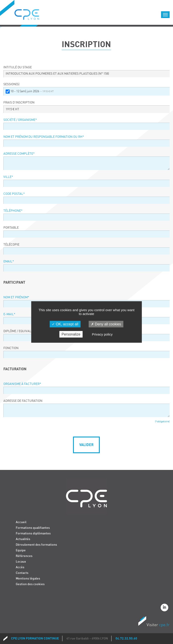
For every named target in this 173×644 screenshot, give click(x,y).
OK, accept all (65, 324)
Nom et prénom (16, 297)
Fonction (11, 348)
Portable (11, 228)
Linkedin (165, 608)
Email (9, 262)
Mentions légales (28, 578)
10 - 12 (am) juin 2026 (32, 91)
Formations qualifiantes (33, 528)
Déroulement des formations (36, 545)
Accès (20, 567)
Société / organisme (20, 120)
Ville (8, 177)
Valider (86, 445)
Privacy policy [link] (102, 334)
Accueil (21, 522)
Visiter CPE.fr (154, 622)
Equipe (21, 550)
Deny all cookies (106, 324)
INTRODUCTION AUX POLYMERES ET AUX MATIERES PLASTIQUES (57, 74)
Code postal (14, 194)
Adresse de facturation (23, 401)
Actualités (23, 539)
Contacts (22, 573)
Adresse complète (19, 154)
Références (24, 556)
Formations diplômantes (33, 533)
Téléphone (13, 211)
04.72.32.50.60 (126, 638)
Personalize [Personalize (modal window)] (71, 334)
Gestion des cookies (30, 584)
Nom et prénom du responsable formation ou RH (44, 137)
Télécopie (11, 245)
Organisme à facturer (22, 384)
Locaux (21, 562)
